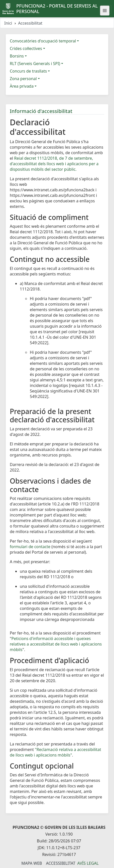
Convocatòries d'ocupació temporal (43, 41)
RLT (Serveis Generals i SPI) (35, 64)
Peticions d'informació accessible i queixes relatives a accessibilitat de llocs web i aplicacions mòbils (56, 644)
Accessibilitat (61, 863)
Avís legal (88, 863)
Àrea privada (22, 86)
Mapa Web (32, 863)
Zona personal (23, 79)
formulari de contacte (30, 547)
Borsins (17, 56)
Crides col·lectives (26, 48)
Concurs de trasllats (28, 71)
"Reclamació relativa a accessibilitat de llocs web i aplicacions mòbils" (55, 752)
